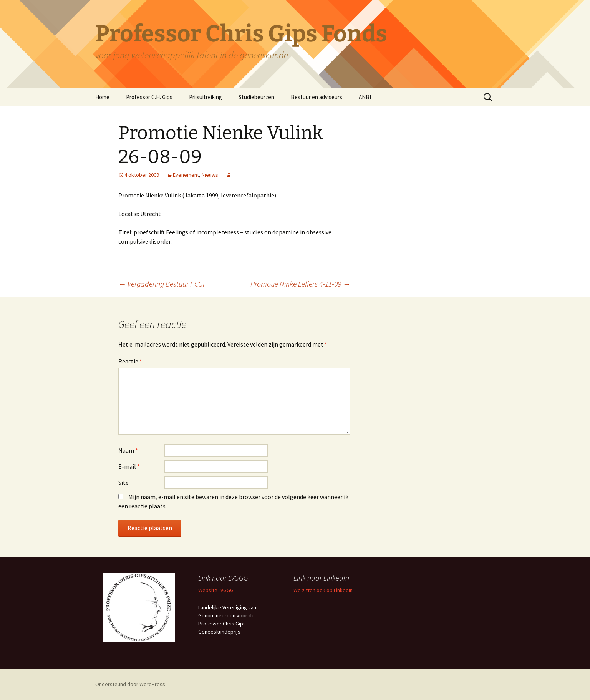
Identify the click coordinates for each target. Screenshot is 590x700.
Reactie (130, 361)
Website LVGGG (216, 590)
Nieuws (210, 175)
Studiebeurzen (256, 97)
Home (102, 97)
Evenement (186, 175)
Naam (128, 450)
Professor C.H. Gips (149, 97)
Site (123, 483)
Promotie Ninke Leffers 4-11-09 (300, 284)
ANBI (365, 97)
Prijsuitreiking (206, 97)
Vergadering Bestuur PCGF (162, 284)
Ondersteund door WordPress (130, 684)
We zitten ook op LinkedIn (323, 590)
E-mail (129, 466)
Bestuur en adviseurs (317, 97)
